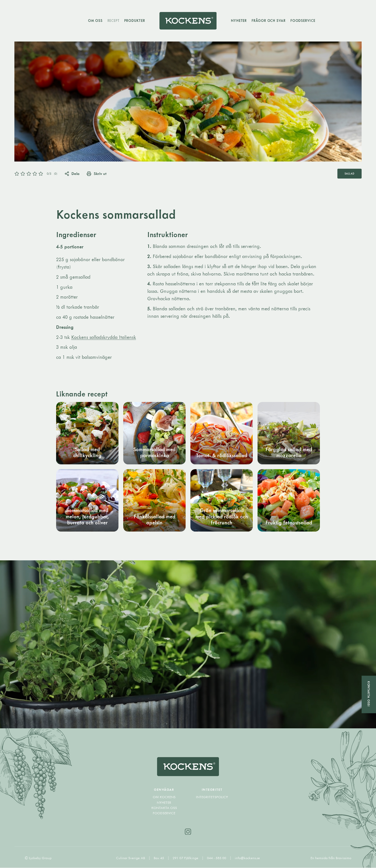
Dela (72, 174)
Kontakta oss (164, 808)
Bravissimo (344, 858)
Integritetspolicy (212, 797)
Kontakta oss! (369, 694)
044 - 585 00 (217, 858)
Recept (113, 21)
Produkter (135, 21)
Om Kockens (164, 797)
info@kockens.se (247, 858)
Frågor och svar (269, 21)
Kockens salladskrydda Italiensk (104, 337)
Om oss (95, 21)
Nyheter (239, 21)
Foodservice (303, 21)
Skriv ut (97, 174)
